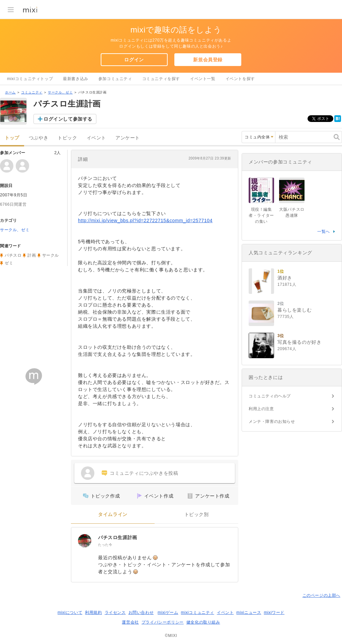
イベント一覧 (203, 79)
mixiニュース (249, 613)
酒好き (285, 278)
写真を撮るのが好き (299, 342)
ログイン (134, 60)
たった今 (105, 545)
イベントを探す (240, 79)
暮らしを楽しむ (294, 310)
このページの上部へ (321, 595)
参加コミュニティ (115, 79)
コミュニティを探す (161, 79)
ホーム (10, 92)
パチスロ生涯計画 (118, 537)
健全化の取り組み (203, 622)
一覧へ (324, 232)
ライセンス (115, 613)
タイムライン (113, 514)
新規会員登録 (208, 60)
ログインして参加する (68, 119)
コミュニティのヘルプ (270, 396)
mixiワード (274, 613)
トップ (12, 138)
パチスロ (13, 255)
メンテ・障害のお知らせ (272, 422)
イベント (96, 138)
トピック (67, 138)
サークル (51, 255)
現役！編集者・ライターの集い (261, 215)
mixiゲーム (168, 613)
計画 (32, 255)
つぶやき (38, 138)
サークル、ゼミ (60, 92)
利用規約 (93, 613)
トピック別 (197, 514)
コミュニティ (32, 92)
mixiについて (70, 613)
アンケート (128, 138)
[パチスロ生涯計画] (85, 541)
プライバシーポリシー (163, 622)
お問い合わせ (141, 613)
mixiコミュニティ (198, 613)
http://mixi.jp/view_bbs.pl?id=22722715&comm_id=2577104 (145, 220)
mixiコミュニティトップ (30, 79)
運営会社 (130, 622)
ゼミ (9, 263)
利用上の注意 (261, 409)
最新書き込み (76, 79)
